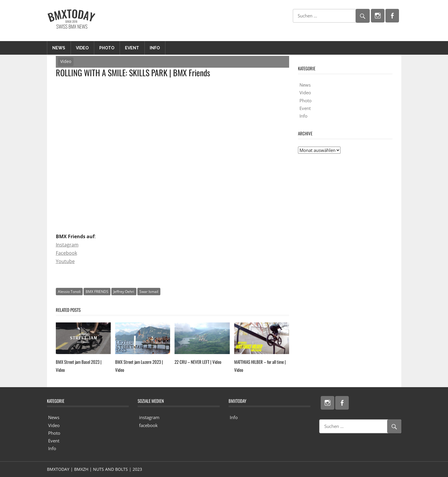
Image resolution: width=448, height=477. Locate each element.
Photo (107, 48)
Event (132, 48)
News (59, 48)
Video (82, 48)
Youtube (65, 261)
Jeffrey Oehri (124, 292)
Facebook (66, 253)
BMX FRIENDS (97, 292)
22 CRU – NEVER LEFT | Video (198, 362)
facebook (148, 425)
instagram (149, 417)
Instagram (67, 245)
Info (155, 48)
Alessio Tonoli (69, 292)
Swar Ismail (149, 292)
